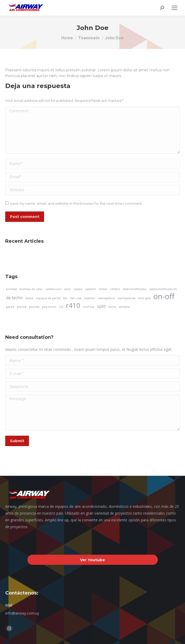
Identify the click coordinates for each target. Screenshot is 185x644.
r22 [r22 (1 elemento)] (61, 307)
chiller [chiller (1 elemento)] (103, 289)
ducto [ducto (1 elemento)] (29, 298)
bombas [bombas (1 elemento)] (11, 289)
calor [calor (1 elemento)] (67, 289)
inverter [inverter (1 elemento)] (90, 298)
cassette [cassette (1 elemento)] (91, 289)
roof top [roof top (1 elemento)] (89, 307)
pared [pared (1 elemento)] (10, 307)
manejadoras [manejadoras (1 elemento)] (126, 298)
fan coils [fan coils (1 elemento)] (76, 298)
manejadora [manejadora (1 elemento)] (106, 298)
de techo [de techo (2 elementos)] (14, 298)
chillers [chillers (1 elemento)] (115, 289)
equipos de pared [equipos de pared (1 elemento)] (48, 298)
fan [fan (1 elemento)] (65, 298)
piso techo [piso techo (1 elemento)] (49, 307)
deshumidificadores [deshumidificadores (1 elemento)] (163, 289)
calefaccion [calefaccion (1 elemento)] (53, 289)
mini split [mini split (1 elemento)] (144, 298)
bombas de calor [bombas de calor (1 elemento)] (31, 289)
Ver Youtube (92, 560)
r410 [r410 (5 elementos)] (73, 305)
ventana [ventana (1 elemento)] (124, 307)
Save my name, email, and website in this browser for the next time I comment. (76, 203)
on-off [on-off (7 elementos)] (164, 296)
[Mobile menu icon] (175, 8)
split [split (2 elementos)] (101, 306)
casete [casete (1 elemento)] (78, 289)
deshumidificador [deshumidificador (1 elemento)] (135, 289)
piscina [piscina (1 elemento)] (22, 307)
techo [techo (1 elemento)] (112, 307)
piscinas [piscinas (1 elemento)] (34, 307)
